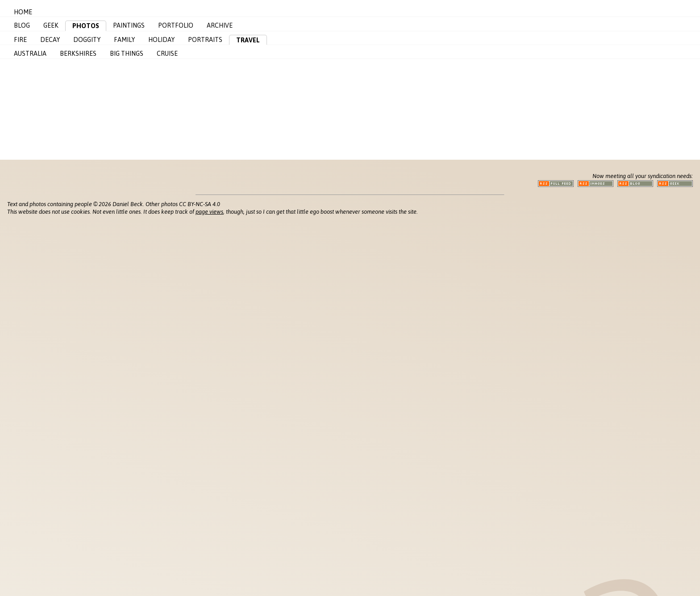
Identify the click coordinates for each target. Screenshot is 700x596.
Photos (86, 26)
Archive (220, 25)
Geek (51, 25)
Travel (248, 40)
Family (124, 40)
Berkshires (78, 54)
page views (209, 212)
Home (23, 12)
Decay (50, 40)
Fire (20, 40)
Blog (22, 25)
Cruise (167, 54)
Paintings (129, 25)
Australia (30, 54)
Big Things (127, 54)
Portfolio (176, 25)
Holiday (161, 40)
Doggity (87, 40)
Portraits (205, 40)
